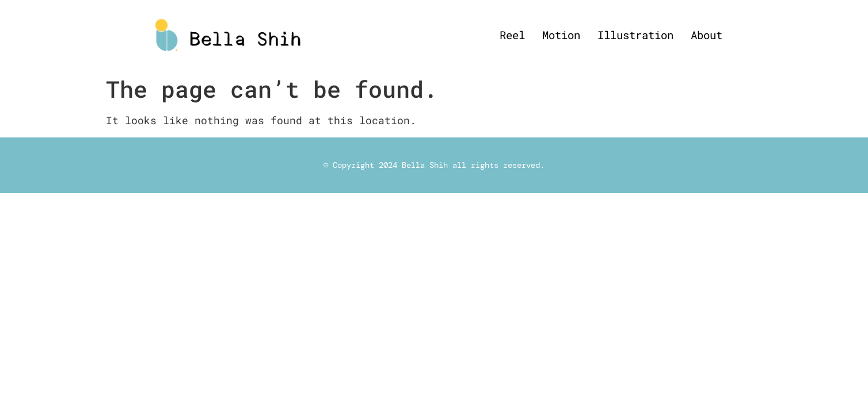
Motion (561, 35)
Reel (512, 35)
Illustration (635, 35)
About (707, 35)
